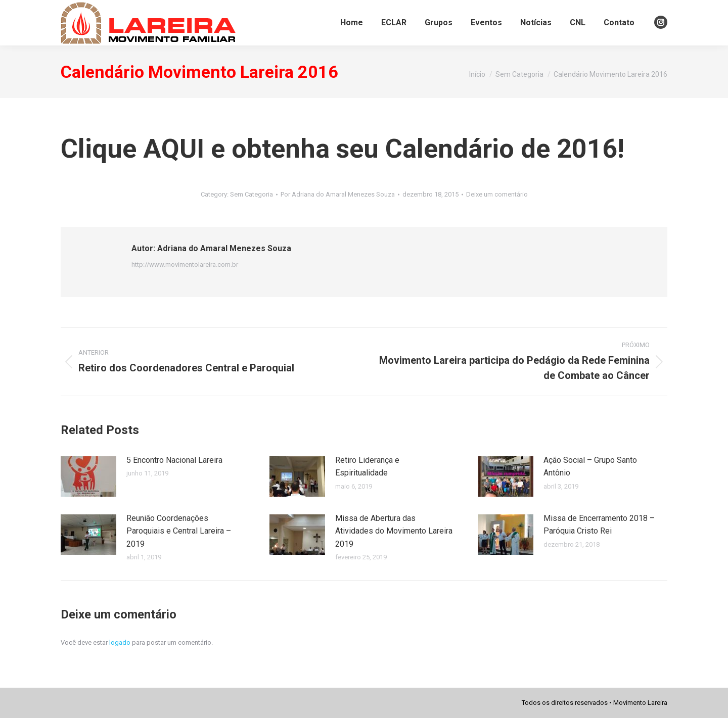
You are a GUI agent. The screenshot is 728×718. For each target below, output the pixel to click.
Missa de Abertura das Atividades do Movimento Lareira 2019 (394, 531)
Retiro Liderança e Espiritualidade (367, 467)
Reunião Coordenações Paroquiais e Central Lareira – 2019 (179, 531)
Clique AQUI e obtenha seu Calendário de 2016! (343, 149)
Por (338, 194)
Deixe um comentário (497, 194)
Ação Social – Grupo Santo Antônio (590, 467)
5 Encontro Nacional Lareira (174, 460)
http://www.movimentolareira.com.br (185, 265)
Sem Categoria (252, 194)
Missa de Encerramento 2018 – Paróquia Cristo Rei (599, 525)
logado (120, 642)
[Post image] (88, 476)
